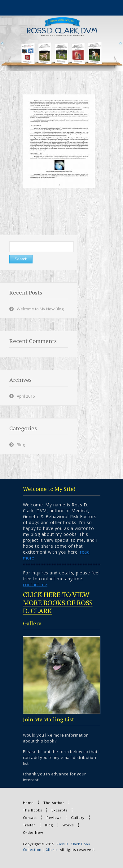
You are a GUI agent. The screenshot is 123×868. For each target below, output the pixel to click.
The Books (33, 810)
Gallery (78, 818)
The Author (54, 803)
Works (68, 825)
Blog (21, 445)
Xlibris (52, 850)
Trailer (29, 825)
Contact (30, 818)
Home (29, 803)
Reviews (54, 818)
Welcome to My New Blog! (41, 309)
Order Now (33, 832)
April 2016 (26, 396)
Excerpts (59, 810)
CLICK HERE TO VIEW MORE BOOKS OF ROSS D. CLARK (58, 603)
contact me (35, 585)
